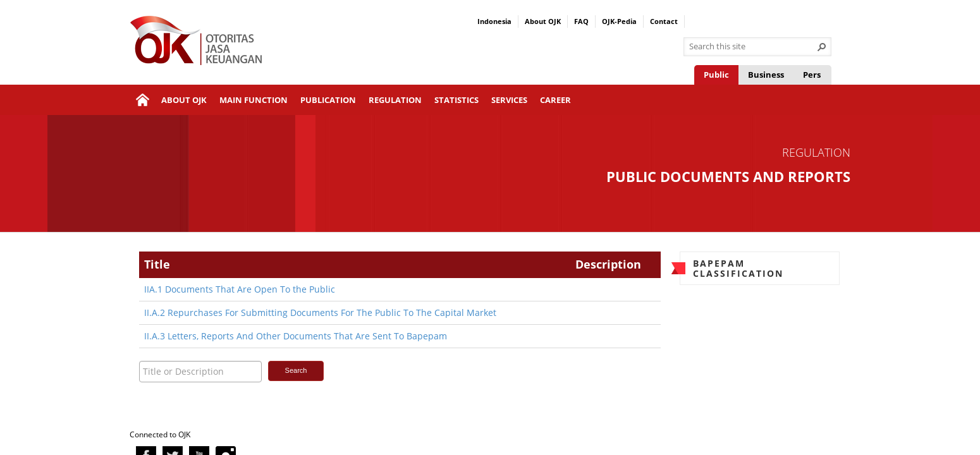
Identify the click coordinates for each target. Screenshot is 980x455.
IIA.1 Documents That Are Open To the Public (240, 289)
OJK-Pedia (619, 21)
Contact (664, 21)
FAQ (581, 21)
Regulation (395, 100)
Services (509, 100)
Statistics (456, 100)
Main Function (254, 100)
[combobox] (752, 47)
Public (716, 75)
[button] (822, 47)
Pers (812, 75)
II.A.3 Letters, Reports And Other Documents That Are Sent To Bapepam (296, 336)
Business (766, 75)
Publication (328, 100)
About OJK (543, 21)
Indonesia (494, 21)
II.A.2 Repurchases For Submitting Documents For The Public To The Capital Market (320, 312)
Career (555, 100)
